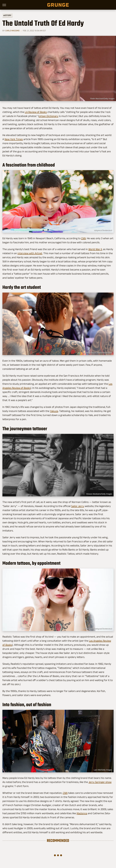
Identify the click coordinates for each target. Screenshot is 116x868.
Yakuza (54, 411)
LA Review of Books (36, 112)
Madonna (82, 813)
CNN (83, 238)
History (7, 15)
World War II (95, 249)
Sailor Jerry (78, 506)
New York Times (14, 139)
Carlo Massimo (12, 31)
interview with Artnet (30, 253)
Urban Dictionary (49, 116)
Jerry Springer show (100, 782)
